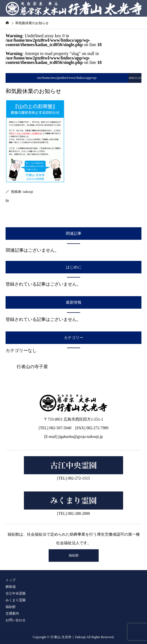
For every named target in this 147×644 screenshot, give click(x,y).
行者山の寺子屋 (32, 367)
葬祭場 (11, 587)
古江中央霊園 (16, 593)
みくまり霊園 (16, 600)
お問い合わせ (16, 620)
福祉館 (74, 555)
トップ (11, 580)
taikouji (28, 192)
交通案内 (12, 613)
